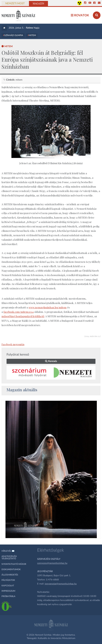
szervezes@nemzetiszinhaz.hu (52, 563)
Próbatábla (8, 596)
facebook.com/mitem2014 (19, 312)
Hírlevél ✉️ (8, 551)
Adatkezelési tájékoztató (9, 558)
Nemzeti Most (15, 4)
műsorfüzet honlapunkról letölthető (23, 316)
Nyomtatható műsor (14, 564)
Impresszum (8, 591)
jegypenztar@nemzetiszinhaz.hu (61, 584)
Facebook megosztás (13, 344)
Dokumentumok (11, 570)
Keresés (51, 361)
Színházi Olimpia (14, 35)
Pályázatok (8, 580)
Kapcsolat (8, 586)
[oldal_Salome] (51, 469)
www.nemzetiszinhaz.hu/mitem (48, 307)
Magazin (38, 4)
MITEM (32, 35)
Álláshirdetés (10, 575)
